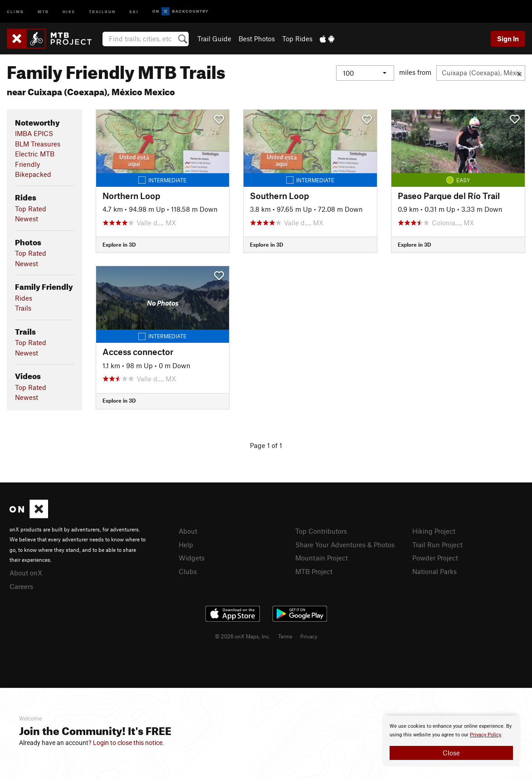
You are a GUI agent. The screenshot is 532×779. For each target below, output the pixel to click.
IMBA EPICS (34, 133)
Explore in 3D (119, 244)
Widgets (192, 558)
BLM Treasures (38, 144)
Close (451, 753)
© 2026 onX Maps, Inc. (243, 636)
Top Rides (297, 39)
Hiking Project (434, 531)
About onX (26, 573)
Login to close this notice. (129, 743)
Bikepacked (33, 174)
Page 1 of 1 (266, 445)
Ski (134, 11)
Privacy (309, 636)
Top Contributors (321, 531)
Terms (285, 636)
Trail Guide (214, 39)
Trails (23, 308)
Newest (27, 219)
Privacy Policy (486, 735)
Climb (15, 11)
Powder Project (435, 558)
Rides (24, 298)
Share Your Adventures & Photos (345, 545)
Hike (69, 11)
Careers (21, 586)
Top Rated (31, 209)
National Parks (434, 571)
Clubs (188, 571)
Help (186, 545)
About (188, 531)
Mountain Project (322, 558)
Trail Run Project (437, 545)
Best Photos (257, 39)
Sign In (508, 39)
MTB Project (314, 571)
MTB (43, 11)
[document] (451, 741)
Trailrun (102, 11)
